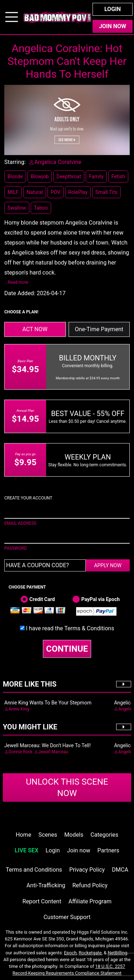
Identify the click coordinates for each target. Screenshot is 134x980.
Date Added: (20, 293)
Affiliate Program (90, 901)
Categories (104, 835)
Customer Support (67, 917)
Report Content (42, 901)
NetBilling (117, 953)
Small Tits (106, 192)
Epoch (70, 953)
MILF (13, 192)
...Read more (16, 282)
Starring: (15, 162)
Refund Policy (90, 885)
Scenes (48, 835)
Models (74, 835)
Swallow (17, 208)
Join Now (113, 26)
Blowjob (40, 176)
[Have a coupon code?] (45, 565)
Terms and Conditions (34, 870)
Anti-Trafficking (46, 885)
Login (113, 9)
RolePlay (78, 192)
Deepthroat (69, 176)
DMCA (120, 870)
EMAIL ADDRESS (20, 523)
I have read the (70, 628)
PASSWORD (16, 548)
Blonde (15, 176)
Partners (108, 850)
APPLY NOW (108, 565)
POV (56, 192)
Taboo (41, 208)
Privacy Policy (87, 870)
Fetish (118, 176)
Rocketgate (90, 953)
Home (23, 835)
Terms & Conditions (89, 628)
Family (96, 176)
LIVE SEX (26, 850)
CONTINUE (67, 649)
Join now (78, 850)
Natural (34, 192)
